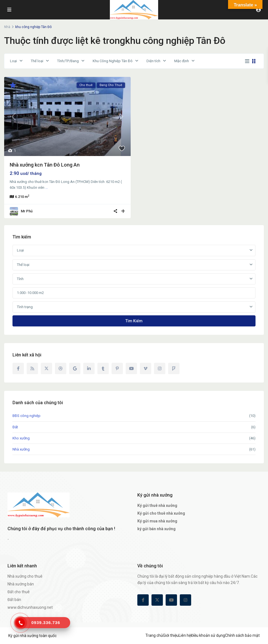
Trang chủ (154, 635)
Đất (15, 427)
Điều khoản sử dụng (208, 635)
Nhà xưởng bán (21, 584)
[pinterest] (117, 368)
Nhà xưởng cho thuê (25, 576)
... (46, 188)
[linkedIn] (89, 368)
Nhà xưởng (21, 449)
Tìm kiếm (134, 321)
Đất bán (14, 600)
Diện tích (153, 61)
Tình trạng (25, 307)
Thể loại (37, 61)
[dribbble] (61, 368)
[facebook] (18, 368)
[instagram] (160, 368)
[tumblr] (103, 368)
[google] (75, 368)
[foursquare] (174, 368)
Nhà (7, 27)
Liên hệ (185, 635)
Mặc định (182, 61)
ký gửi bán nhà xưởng (156, 529)
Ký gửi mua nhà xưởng (157, 521)
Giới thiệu (171, 635)
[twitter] (46, 368)
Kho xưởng (21, 438)
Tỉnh (20, 279)
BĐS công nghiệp (26, 416)
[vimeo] (146, 368)
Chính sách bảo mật (242, 635)
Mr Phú (27, 211)
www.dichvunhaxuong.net (30, 607)
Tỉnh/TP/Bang (68, 61)
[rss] (32, 368)
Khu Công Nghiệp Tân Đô (113, 61)
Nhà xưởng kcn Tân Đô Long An (45, 165)
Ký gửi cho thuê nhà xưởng (161, 513)
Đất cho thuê (19, 592)
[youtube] (131, 368)
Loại (13, 61)
